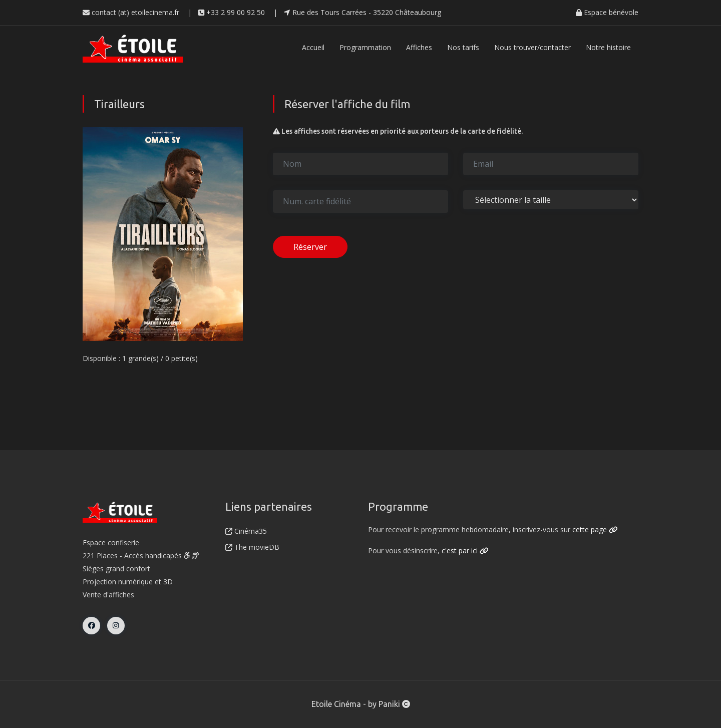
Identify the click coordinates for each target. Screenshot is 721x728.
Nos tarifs (463, 47)
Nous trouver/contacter (532, 47)
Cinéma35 (246, 531)
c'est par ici (465, 551)
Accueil (313, 47)
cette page (595, 529)
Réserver (310, 247)
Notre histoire (608, 47)
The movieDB (252, 547)
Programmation (365, 47)
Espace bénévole (607, 12)
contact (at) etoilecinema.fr (131, 12)
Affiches (419, 47)
